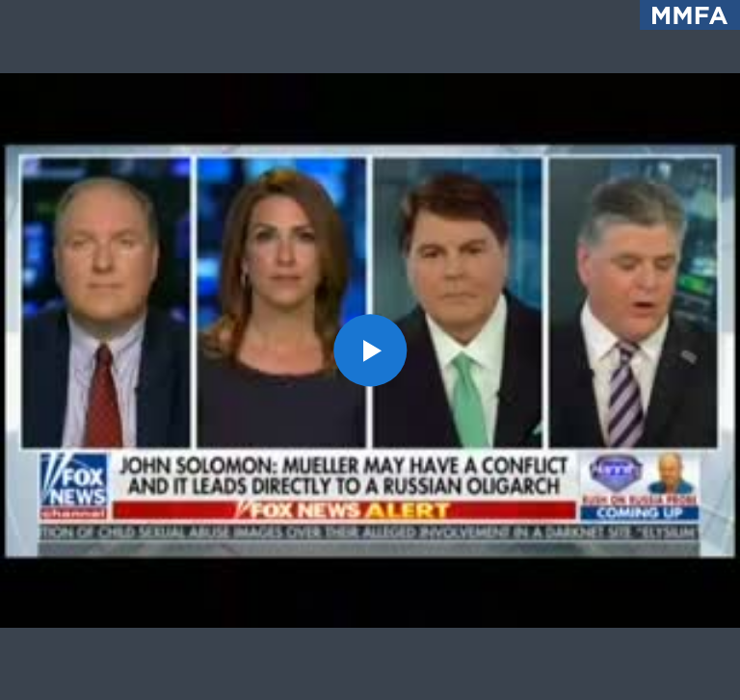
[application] (370, 350)
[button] (370, 350)
